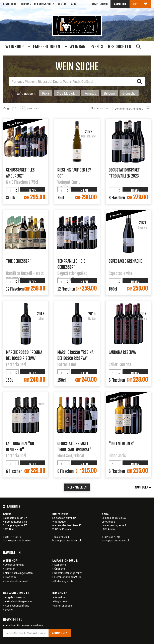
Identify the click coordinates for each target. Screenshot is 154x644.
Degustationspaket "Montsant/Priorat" (74, 446)
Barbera (109, 93)
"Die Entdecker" (122, 444)
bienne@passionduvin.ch (67, 541)
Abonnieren (60, 633)
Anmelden (120, 4)
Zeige (7, 108)
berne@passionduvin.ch (17, 541)
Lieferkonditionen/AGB (68, 577)
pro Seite (33, 108)
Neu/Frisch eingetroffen (19, 573)
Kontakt (63, 4)
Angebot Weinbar (15, 597)
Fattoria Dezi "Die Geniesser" (20, 446)
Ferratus (90, 93)
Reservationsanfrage (17, 606)
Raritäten (10, 569)
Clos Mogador (67, 93)
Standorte (10, 4)
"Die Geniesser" (19, 261)
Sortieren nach (101, 108)
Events (9, 610)
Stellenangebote (64, 581)
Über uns (25, 4)
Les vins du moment (17, 581)
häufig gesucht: (25, 94)
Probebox (11, 577)
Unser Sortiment (15, 565)
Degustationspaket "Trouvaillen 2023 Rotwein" (124, 173)
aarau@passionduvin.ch (116, 541)
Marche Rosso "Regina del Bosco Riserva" (24, 355)
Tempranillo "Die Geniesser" (71, 264)
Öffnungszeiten (44, 4)
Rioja (46, 93)
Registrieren (100, 4)
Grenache (129, 93)
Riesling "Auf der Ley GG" (74, 173)
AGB (73, 4)
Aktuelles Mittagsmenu (18, 601)
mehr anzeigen (77, 487)
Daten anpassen (64, 606)
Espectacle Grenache (125, 261)
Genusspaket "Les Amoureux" (20, 173)
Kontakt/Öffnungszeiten (68, 573)
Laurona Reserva (122, 352)
